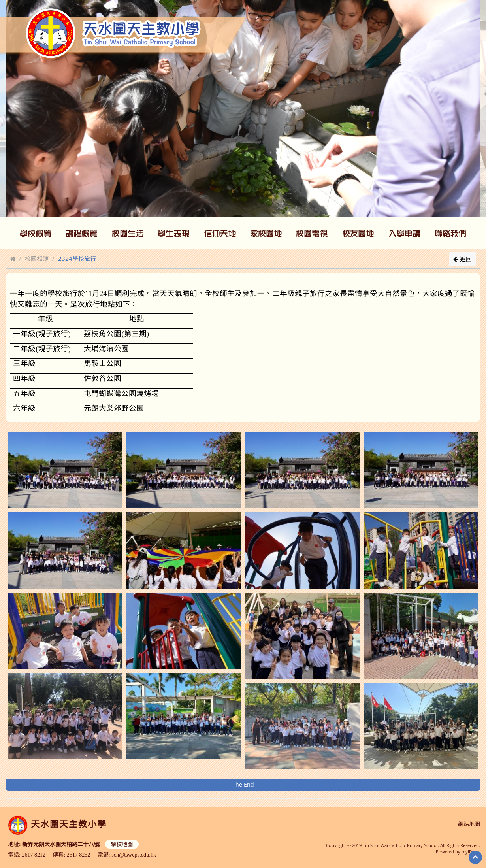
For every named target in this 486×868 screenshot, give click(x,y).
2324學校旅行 (77, 259)
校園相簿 (37, 259)
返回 (462, 259)
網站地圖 (469, 824)
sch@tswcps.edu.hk (133, 854)
